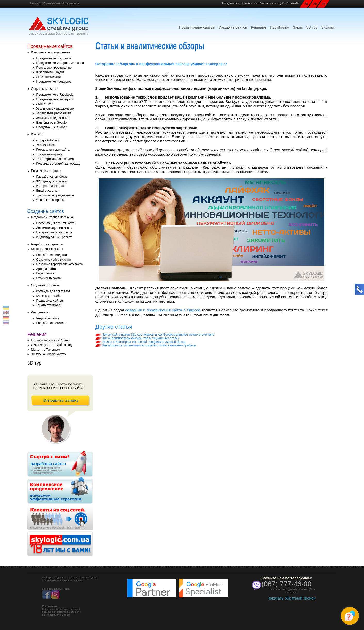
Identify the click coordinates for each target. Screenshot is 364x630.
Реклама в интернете (46, 171)
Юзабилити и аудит (50, 72)
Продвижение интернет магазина (60, 63)
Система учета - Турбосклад (52, 345)
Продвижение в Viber (51, 127)
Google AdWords (48, 140)
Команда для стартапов (53, 291)
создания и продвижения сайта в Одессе (163, 310)
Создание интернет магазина (52, 217)
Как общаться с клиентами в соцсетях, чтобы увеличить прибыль (146, 345)
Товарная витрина (49, 154)
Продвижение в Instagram (55, 99)
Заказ (298, 27)
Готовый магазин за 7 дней (50, 340)
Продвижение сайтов (197, 27)
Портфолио (280, 27)
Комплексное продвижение (51, 52)
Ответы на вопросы (50, 200)
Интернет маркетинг (51, 186)
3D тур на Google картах (49, 354)
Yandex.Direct (46, 145)
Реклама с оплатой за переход (58, 164)
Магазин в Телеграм (46, 350)
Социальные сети (44, 89)
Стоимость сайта (49, 278)
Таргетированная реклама (55, 159)
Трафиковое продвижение (55, 195)
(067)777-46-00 (290, 3)
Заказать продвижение (53, 118)
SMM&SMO (45, 104)
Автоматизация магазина (54, 228)
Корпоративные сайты (47, 249)
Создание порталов (45, 285)
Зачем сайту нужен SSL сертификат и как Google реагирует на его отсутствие (155, 335)
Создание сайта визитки (54, 260)
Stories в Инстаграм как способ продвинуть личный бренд (141, 342)
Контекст (38, 134)
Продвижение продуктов (54, 82)
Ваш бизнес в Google (52, 123)
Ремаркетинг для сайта (53, 150)
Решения (36, 3)
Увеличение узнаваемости (55, 109)
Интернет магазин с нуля (54, 232)
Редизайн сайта (48, 318)
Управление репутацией (54, 113)
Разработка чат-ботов (52, 177)
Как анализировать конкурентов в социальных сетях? (137, 338)
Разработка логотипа (51, 323)
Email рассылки (47, 191)
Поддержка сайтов (50, 301)
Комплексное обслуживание (61, 3)
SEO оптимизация (49, 77)
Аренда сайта (46, 269)
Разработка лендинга (52, 255)
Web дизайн (40, 312)
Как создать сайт (48, 296)
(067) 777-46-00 (287, 584)
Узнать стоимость (49, 305)
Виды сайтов (46, 273)
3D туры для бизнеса (52, 181)
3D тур (312, 27)
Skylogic (328, 27)
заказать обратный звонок (292, 598)
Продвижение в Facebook (55, 95)
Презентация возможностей (56, 223)
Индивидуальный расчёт (54, 237)
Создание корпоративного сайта (60, 264)
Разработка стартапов (47, 244)
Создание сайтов (233, 27)
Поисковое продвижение (54, 68)
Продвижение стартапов (54, 58)
